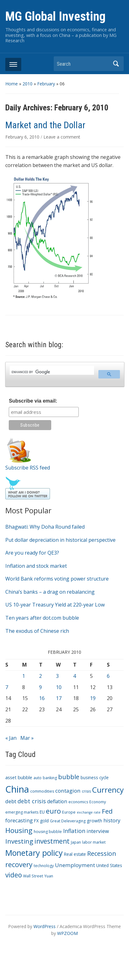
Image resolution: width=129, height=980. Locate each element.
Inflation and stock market (36, 566)
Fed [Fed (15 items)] (107, 811)
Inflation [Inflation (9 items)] (74, 831)
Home (12, 84)
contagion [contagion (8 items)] (68, 791)
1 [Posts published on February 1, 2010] (24, 676)
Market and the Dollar (45, 125)
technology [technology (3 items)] (44, 866)
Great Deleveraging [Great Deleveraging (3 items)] (68, 821)
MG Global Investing (55, 16)
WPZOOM (67, 933)
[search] (51, 372)
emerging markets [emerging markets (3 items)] (22, 812)
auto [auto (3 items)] (37, 778)
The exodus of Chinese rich (37, 631)
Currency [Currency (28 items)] (108, 790)
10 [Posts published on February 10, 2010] (59, 687)
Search (116, 64)
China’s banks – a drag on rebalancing (50, 592)
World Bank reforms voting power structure (57, 579)
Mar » (27, 738)
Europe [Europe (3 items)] (69, 812)
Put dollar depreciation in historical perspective (60, 540)
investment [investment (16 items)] (52, 841)
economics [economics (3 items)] (78, 802)
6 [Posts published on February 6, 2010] (108, 676)
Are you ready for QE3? (32, 553)
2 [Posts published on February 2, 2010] (40, 676)
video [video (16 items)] (14, 875)
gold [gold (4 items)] (44, 821)
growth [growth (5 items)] (94, 820)
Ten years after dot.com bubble (42, 618)
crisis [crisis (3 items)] (86, 791)
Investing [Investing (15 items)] (19, 841)
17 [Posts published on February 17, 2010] (59, 698)
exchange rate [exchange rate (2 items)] (89, 812)
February (46, 84)
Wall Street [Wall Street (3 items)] (33, 876)
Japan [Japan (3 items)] (76, 842)
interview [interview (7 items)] (98, 831)
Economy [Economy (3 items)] (98, 802)
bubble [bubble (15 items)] (69, 777)
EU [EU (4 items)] (42, 812)
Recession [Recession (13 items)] (102, 853)
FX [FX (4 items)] (36, 821)
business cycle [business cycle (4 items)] (95, 777)
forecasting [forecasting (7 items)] (19, 820)
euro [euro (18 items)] (53, 811)
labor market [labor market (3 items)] (94, 842)
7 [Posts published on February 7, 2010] (7, 687)
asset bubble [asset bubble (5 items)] (19, 777)
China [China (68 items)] (17, 789)
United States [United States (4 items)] (109, 865)
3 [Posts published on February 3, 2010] (57, 676)
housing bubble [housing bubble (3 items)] (48, 832)
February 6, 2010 (23, 137)
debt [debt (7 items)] (11, 801)
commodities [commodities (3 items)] (42, 791)
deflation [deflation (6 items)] (57, 801)
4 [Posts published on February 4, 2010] (74, 676)
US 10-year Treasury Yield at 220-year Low (55, 605)
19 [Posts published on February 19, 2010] (93, 698)
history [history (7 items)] (112, 820)
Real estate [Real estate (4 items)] (75, 854)
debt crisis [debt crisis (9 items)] (32, 801)
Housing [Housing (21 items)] (19, 830)
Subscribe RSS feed (28, 468)
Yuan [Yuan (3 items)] (49, 876)
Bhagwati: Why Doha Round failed (45, 527)
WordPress (45, 926)
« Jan (11, 738)
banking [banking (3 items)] (50, 778)
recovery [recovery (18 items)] (19, 864)
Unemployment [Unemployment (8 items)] (75, 865)
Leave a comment (62, 137)
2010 (27, 84)
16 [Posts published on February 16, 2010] (42, 698)
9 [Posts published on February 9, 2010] (40, 687)
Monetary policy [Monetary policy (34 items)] (34, 853)
